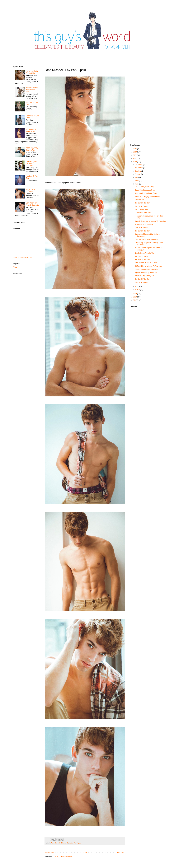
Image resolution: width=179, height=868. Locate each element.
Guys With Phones (141, 206)
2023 (135, 152)
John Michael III (63, 843)
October (138, 171)
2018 (135, 297)
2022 (135, 155)
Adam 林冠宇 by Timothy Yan (32, 149)
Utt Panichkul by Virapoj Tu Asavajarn (148, 266)
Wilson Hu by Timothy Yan (144, 224)
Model (71, 843)
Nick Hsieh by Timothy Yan (144, 253)
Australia (54, 843)
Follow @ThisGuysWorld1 (22, 257)
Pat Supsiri (78, 843)
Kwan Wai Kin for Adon (143, 213)
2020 (135, 162)
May (137, 184)
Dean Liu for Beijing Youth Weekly (147, 197)
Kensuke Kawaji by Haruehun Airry (32, 90)
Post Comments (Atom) (64, 856)
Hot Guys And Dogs (142, 256)
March (137, 290)
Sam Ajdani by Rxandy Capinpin (32, 204)
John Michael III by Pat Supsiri (146, 263)
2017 (135, 300)
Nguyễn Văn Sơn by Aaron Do (146, 273)
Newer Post (50, 852)
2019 (135, 294)
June (137, 181)
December (139, 165)
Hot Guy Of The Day (142, 203)
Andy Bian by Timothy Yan (31, 130)
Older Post (120, 852)
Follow (15, 267)
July (137, 177)
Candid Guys (139, 200)
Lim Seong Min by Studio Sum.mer (31, 163)
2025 (135, 149)
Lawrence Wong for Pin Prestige (146, 269)
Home (85, 852)
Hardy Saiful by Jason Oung (145, 190)
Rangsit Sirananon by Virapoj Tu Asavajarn (150, 221)
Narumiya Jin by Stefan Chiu (32, 72)
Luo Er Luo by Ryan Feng (144, 187)
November (139, 168)
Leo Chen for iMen (141, 209)
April (137, 286)
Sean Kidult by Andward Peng (146, 193)
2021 (135, 158)
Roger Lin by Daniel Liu (31, 190)
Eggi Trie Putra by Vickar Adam (146, 239)
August (138, 174)
